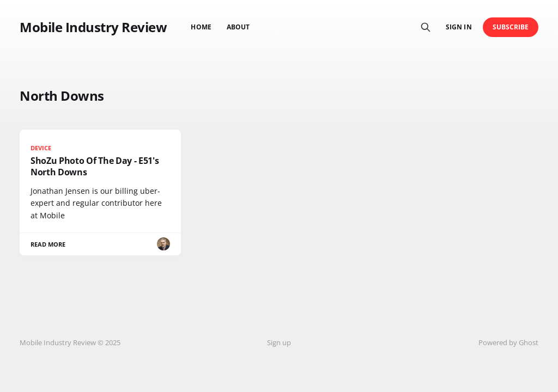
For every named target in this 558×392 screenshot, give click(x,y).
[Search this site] (426, 27)
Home (201, 27)
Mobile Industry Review (93, 27)
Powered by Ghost (508, 342)
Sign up (279, 342)
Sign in (459, 27)
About (238, 27)
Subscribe (511, 27)
